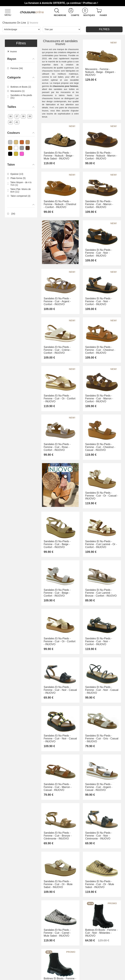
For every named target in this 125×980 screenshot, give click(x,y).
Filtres (104, 29)
